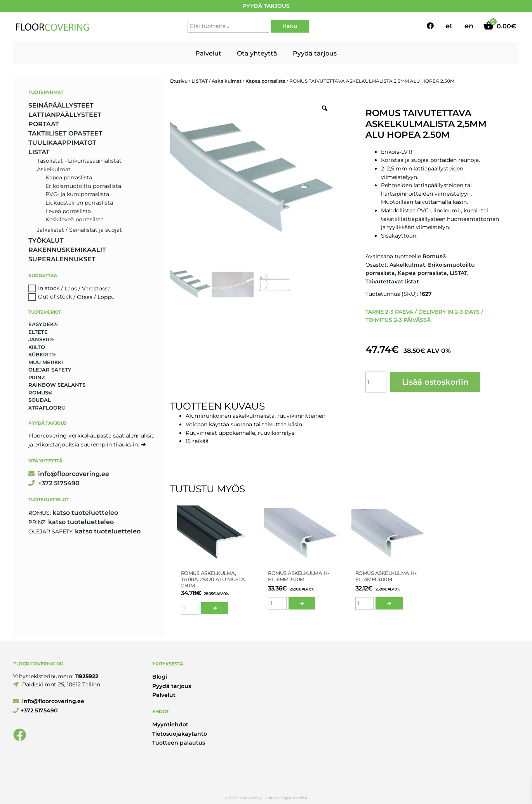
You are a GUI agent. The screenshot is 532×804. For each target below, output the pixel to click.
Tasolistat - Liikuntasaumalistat (79, 161)
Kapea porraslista (265, 81)
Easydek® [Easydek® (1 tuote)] (43, 324)
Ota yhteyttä (257, 53)
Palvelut (208, 53)
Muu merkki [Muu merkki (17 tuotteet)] (46, 362)
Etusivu (179, 81)
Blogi (160, 677)
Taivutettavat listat (392, 281)
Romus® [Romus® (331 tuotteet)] (40, 392)
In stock (49, 288)
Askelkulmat (227, 81)
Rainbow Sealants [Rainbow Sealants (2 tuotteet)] (57, 385)
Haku (290, 26)
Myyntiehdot (170, 724)
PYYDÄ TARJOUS (266, 6)
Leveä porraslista (68, 211)
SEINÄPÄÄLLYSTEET (61, 105)
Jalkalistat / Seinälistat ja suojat (79, 230)
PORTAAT (44, 124)
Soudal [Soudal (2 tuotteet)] (40, 400)
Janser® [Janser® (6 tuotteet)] (41, 339)
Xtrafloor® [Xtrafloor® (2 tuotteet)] (47, 408)
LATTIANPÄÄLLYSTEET (65, 115)
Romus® (435, 256)
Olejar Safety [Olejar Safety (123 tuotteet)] (50, 370)
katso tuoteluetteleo (85, 513)
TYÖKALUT (46, 241)
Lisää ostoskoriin (435, 382)
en (469, 26)
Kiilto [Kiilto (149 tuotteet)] (37, 347)
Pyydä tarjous (315, 53)
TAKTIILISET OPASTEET (65, 133)
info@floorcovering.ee (69, 474)
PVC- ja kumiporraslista (77, 194)
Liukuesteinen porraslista (79, 203)
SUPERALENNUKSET (62, 259)
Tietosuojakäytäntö (180, 734)
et (449, 26)
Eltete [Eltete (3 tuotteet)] (38, 332)
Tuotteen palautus (179, 743)
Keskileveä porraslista (75, 219)
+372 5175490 (54, 483)
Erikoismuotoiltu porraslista (83, 186)
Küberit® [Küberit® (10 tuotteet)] (42, 354)
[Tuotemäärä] (376, 382)
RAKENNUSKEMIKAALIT (67, 250)
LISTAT (200, 81)
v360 (303, 798)
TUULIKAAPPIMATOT (62, 143)
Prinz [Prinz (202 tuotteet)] (37, 377)
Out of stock (55, 297)
